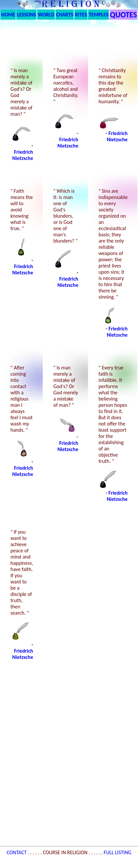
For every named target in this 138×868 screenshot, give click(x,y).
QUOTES (123, 15)
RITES (81, 15)
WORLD (46, 15)
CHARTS (65, 15)
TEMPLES (99, 15)
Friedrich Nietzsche (23, 155)
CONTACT (17, 852)
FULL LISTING (118, 852)
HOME (8, 15)
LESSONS (26, 15)
